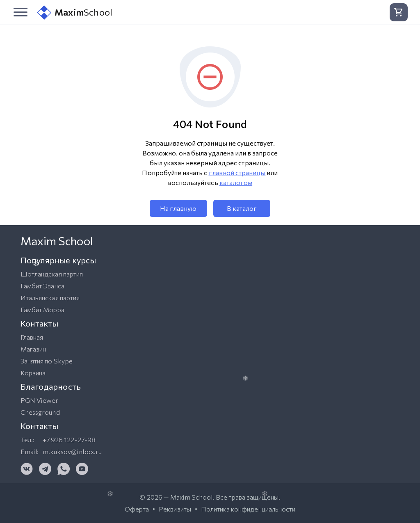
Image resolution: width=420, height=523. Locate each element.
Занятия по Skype (47, 361)
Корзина (33, 373)
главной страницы (237, 172)
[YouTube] (82, 469)
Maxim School (192, 497)
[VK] (27, 469)
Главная (32, 337)
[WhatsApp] (64, 469)
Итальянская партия (50, 298)
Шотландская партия (52, 274)
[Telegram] (45, 469)
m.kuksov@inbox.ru (72, 451)
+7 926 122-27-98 (69, 440)
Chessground (40, 412)
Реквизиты (175, 509)
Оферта (137, 509)
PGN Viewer (40, 400)
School (75, 13)
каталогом (236, 182)
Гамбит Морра (42, 309)
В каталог (242, 208)
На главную (178, 208)
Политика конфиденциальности (248, 509)
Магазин (33, 349)
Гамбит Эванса (42, 286)
